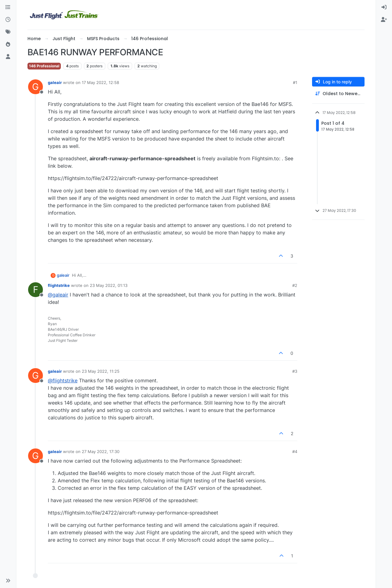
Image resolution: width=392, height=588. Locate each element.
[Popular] (8, 44)
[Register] (384, 20)
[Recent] (8, 20)
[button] (8, 581)
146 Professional (44, 66)
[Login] (384, 7)
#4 (295, 451)
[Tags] (8, 32)
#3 (295, 371)
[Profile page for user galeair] (35, 87)
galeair (55, 82)
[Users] (8, 57)
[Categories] (8, 7)
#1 (295, 82)
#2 (295, 285)
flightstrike (59, 285)
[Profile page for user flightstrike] (35, 290)
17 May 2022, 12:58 (100, 82)
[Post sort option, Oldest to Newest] (338, 94)
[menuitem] (384, 7)
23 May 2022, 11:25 (101, 371)
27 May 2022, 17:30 (101, 451)
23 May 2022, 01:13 (109, 285)
